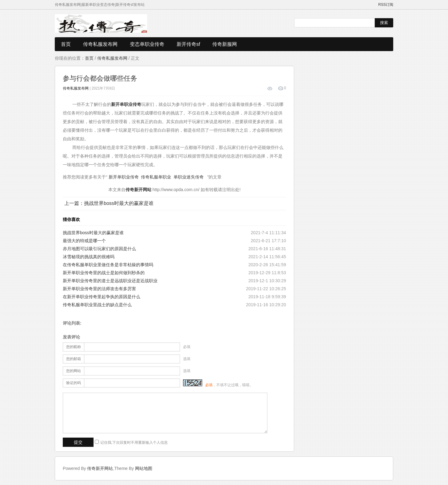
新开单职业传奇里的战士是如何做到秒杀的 (104, 273)
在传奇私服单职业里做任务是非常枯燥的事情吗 (108, 265)
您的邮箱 (74, 359)
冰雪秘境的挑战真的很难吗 (89, 257)
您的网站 (74, 371)
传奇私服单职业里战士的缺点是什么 (97, 305)
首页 (66, 44)
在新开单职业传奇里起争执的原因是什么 (102, 297)
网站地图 (144, 468)
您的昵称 (74, 347)
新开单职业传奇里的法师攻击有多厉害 (99, 289)
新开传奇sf (188, 44)
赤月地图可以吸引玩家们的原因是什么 (99, 249)
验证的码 (74, 383)
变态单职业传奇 (147, 44)
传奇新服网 (225, 44)
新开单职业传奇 (124, 177)
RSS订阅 (386, 5)
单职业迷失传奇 (189, 177)
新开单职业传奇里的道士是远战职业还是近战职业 (110, 281)
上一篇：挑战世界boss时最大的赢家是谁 (109, 203)
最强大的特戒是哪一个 (84, 241)
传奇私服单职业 (156, 177)
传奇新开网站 (100, 468)
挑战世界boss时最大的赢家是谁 (93, 233)
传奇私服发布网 (100, 44)
